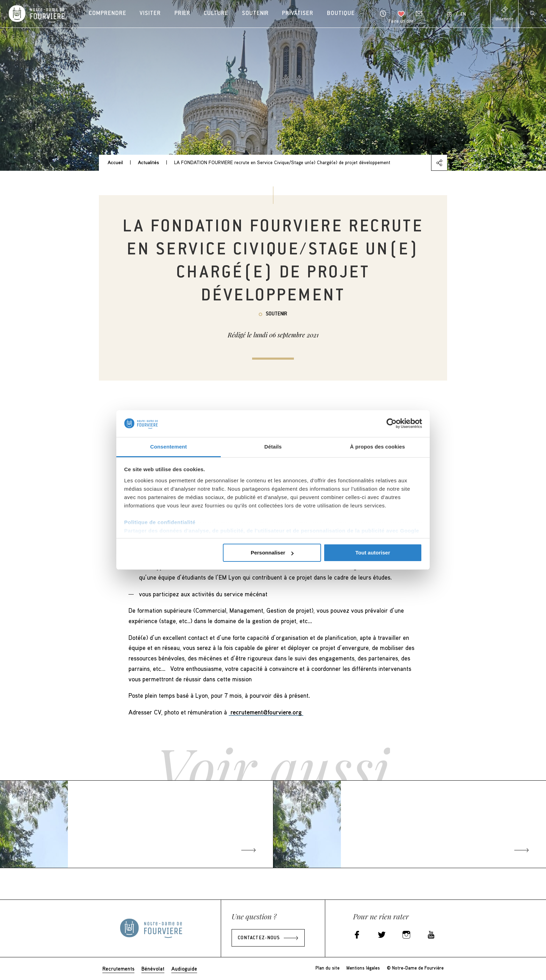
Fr (450, 15)
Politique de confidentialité (160, 522)
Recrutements (118, 968)
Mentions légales (363, 968)
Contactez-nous (259, 938)
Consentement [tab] (168, 447)
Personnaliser (272, 553)
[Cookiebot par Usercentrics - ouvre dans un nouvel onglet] (392, 423)
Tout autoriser (373, 553)
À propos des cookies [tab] (377, 447)
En (463, 15)
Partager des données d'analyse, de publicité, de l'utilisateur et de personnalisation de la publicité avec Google (272, 531)
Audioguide (184, 968)
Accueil (115, 162)
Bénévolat (153, 968)
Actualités (149, 162)
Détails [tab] (273, 447)
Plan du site (327, 968)
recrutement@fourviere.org (266, 712)
